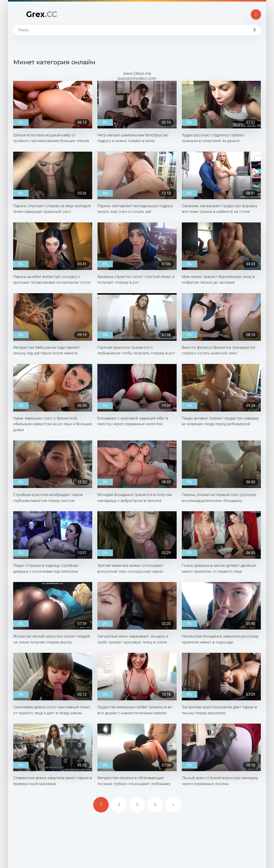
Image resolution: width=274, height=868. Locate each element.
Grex (42, 14)
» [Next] (173, 805)
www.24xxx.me (137, 73)
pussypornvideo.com (137, 78)
